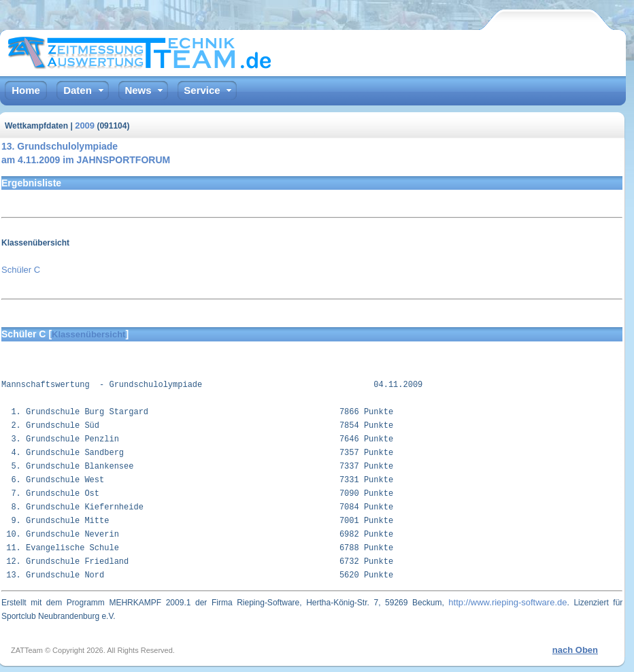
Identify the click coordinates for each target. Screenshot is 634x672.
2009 (85, 125)
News (138, 90)
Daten (78, 90)
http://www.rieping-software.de (507, 602)
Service (202, 90)
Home (26, 90)
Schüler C (21, 270)
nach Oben (575, 650)
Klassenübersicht (88, 334)
